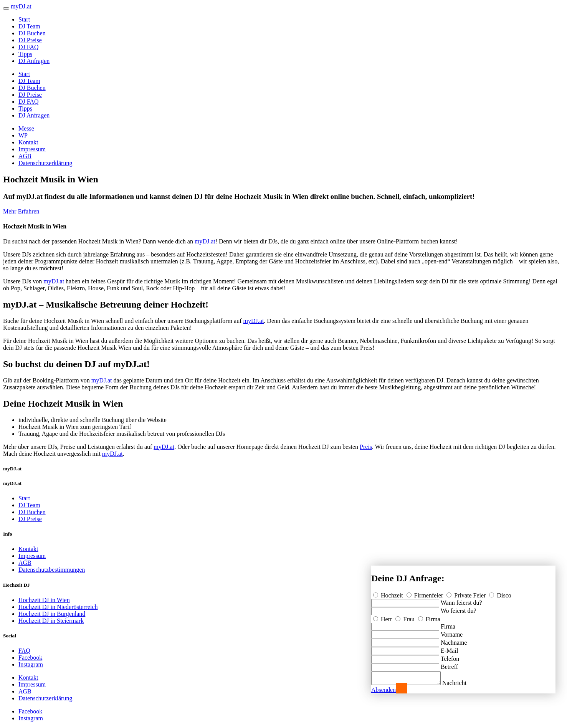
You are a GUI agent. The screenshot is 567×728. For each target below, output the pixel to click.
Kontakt (28, 142)
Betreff (449, 664)
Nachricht (462, 683)
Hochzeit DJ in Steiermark (51, 621)
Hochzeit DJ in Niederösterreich (58, 607)
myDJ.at (205, 241)
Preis (366, 447)
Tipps (25, 54)
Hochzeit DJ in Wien (44, 600)
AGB (25, 156)
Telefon (450, 656)
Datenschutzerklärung (45, 163)
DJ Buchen (32, 33)
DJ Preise (30, 40)
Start (24, 19)
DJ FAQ (29, 47)
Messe (26, 128)
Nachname (454, 640)
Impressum (32, 149)
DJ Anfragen (34, 61)
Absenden (384, 690)
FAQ (24, 651)
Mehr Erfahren (21, 211)
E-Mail (449, 648)
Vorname (452, 632)
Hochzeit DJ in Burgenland (52, 614)
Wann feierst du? (461, 600)
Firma (429, 617)
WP (23, 135)
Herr (383, 617)
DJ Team (29, 26)
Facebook (30, 658)
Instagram (31, 664)
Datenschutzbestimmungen (52, 570)
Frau (406, 617)
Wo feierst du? (459, 608)
